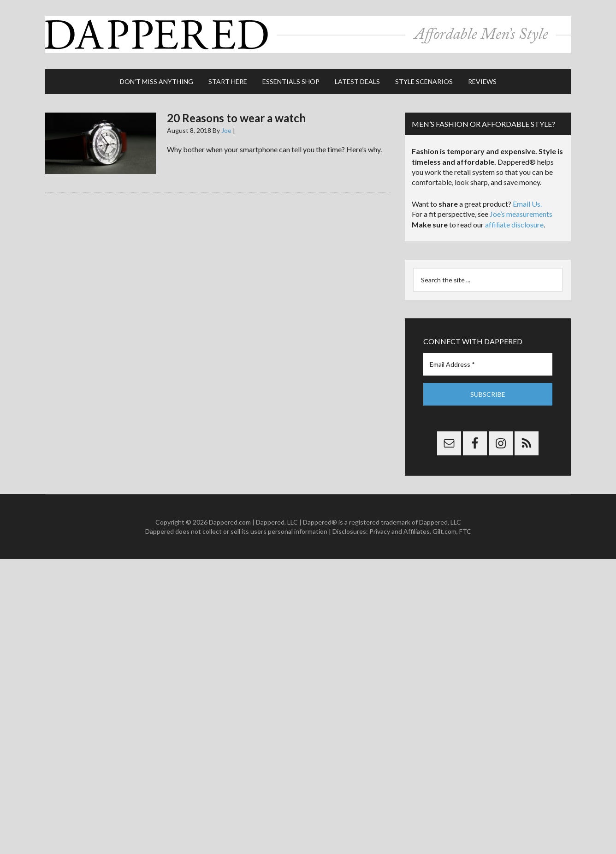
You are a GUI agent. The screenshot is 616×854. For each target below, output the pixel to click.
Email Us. (527, 204)
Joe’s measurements (521, 214)
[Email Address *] (488, 364)
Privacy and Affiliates (400, 531)
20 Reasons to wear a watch (236, 118)
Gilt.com (444, 531)
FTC (465, 531)
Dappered (308, 35)
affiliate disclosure (514, 224)
